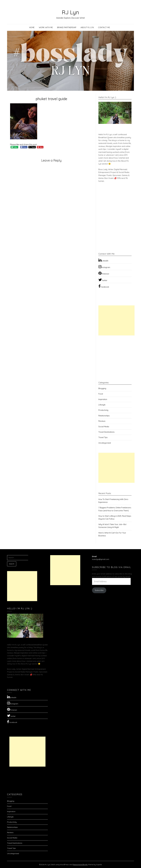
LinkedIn (103, 260)
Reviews (102, 421)
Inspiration (103, 399)
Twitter (103, 280)
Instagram (104, 267)
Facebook (104, 286)
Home (32, 27)
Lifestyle (102, 405)
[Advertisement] (116, 320)
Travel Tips (103, 437)
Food (101, 394)
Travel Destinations (106, 432)
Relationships (104, 416)
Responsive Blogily (80, 865)
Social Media (104, 427)
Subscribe (99, 590)
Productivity (103, 410)
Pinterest (104, 273)
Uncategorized (105, 443)
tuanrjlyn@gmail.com (101, 559)
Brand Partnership (67, 27)
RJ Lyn (70, 12)
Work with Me (46, 27)
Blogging (102, 388)
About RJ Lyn (87, 27)
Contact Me (104, 27)
